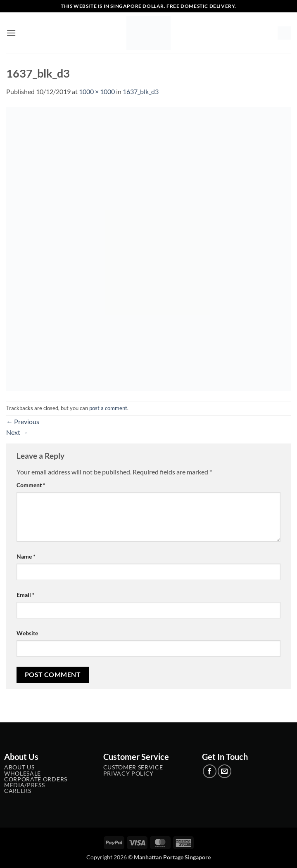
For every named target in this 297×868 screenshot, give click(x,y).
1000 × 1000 (97, 91)
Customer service (133, 767)
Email (26, 595)
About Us (19, 767)
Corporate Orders (36, 779)
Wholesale (23, 774)
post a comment (108, 408)
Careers (18, 791)
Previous (23, 421)
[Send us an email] (225, 771)
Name (26, 556)
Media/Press (24, 785)
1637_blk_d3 (141, 91)
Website (27, 633)
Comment (31, 485)
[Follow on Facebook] (210, 771)
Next (17, 432)
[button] (11, 33)
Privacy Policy (129, 774)
